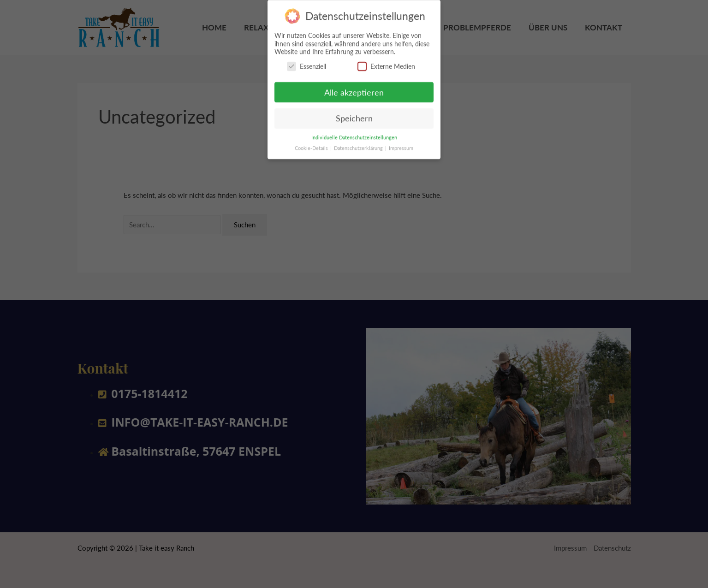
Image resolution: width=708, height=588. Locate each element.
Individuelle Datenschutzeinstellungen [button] (354, 134)
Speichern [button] (354, 115)
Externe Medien (386, 62)
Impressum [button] (401, 144)
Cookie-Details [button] (312, 144)
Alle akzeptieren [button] (354, 88)
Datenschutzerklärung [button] (359, 144)
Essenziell (306, 62)
